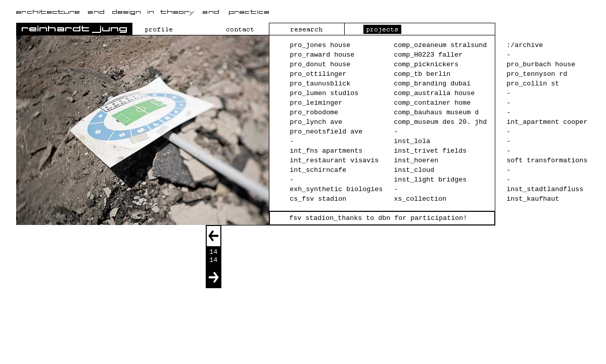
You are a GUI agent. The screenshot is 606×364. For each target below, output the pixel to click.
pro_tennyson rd (537, 74)
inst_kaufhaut (533, 199)
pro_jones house (320, 45)
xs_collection (420, 199)
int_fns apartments (326, 151)
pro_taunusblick (320, 84)
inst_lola (412, 141)
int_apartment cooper (547, 122)
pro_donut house (320, 64)
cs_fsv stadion (318, 199)
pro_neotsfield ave (326, 132)
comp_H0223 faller (428, 55)
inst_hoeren (416, 161)
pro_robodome (314, 112)
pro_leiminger (316, 103)
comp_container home (432, 103)
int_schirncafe (318, 170)
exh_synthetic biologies (336, 189)
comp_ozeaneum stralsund (440, 45)
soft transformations (547, 161)
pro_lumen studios (324, 93)
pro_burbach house (541, 64)
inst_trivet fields (430, 151)
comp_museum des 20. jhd (440, 122)
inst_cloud (414, 170)
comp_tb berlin (422, 74)
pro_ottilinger (318, 74)
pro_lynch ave (316, 122)
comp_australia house (434, 93)
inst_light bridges (430, 180)
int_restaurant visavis (334, 161)
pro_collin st (533, 84)
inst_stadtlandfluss (545, 189)
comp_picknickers (426, 64)
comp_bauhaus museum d (436, 112)
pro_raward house (322, 55)
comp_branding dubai (432, 84)
